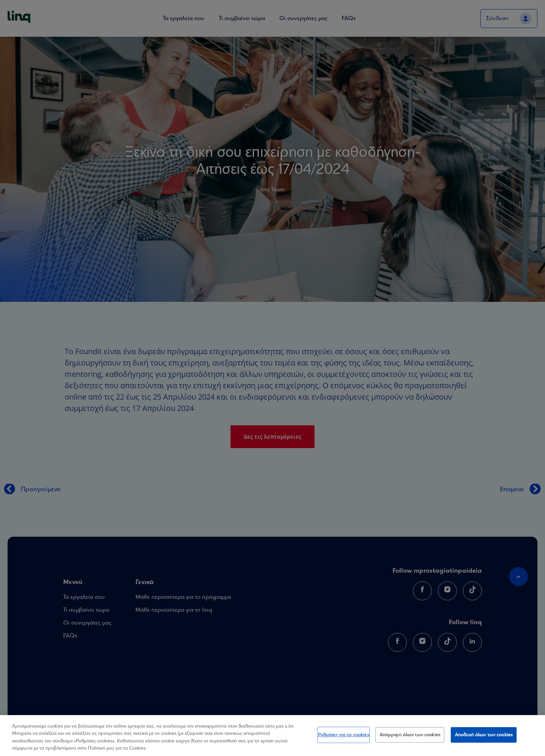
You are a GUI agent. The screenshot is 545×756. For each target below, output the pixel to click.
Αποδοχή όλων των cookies (484, 736)
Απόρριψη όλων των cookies (410, 736)
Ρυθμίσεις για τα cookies (343, 736)
